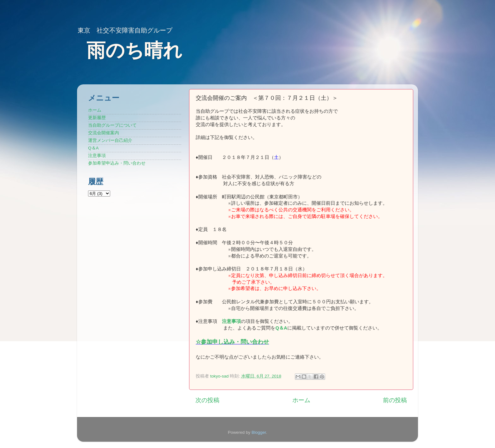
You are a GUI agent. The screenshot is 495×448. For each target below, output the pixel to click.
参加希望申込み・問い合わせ (117, 163)
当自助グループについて (112, 125)
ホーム (301, 400)
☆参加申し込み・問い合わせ (232, 342)
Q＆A (93, 148)
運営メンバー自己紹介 (110, 140)
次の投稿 (207, 400)
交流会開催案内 (104, 133)
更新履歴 (97, 118)
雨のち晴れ (134, 50)
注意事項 (231, 321)
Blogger (259, 432)
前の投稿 (395, 400)
